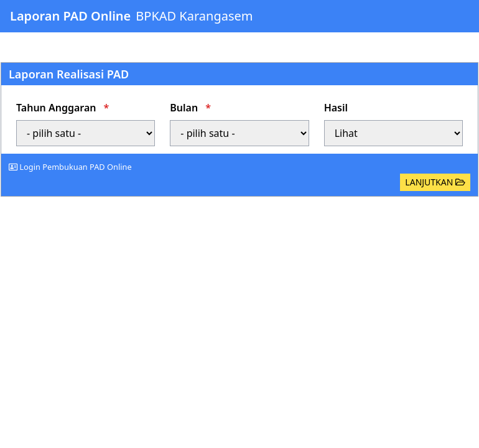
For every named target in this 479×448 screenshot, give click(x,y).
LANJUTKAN (435, 182)
